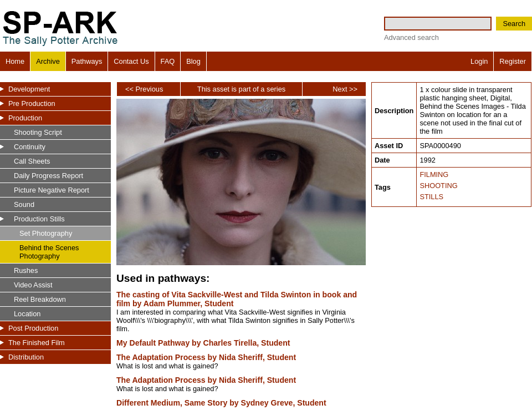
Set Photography (46, 233)
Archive (48, 61)
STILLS (431, 197)
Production (25, 118)
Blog (193, 61)
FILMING (434, 174)
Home (15, 61)
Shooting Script (38, 132)
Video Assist (33, 285)
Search (514, 24)
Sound (24, 204)
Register (513, 61)
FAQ (168, 61)
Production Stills (39, 219)
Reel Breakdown (40, 299)
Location (27, 314)
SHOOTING (438, 186)
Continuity (30, 147)
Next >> (345, 89)
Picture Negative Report (52, 190)
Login (479, 61)
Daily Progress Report (48, 176)
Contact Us (131, 61)
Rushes (26, 270)
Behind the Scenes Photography (49, 252)
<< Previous (144, 89)
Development (29, 89)
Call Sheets (32, 161)
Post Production (33, 328)
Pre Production (32, 103)
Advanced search (411, 37)
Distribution (26, 357)
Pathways (87, 61)
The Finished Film (37, 343)
